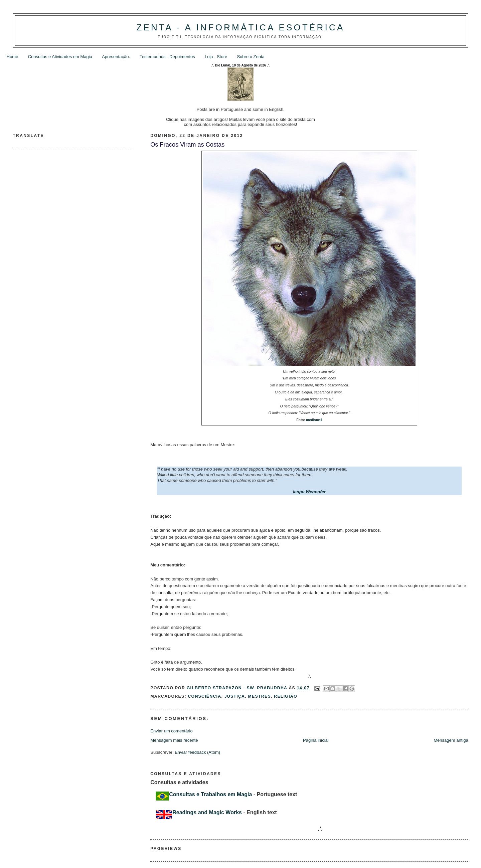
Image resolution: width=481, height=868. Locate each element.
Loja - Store (216, 57)
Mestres (260, 696)
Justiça (235, 696)
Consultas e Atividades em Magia (60, 57)
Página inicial (316, 740)
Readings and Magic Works (207, 812)
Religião (286, 696)
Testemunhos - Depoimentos (167, 57)
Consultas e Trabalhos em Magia (210, 794)
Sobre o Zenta (251, 57)
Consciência (204, 696)
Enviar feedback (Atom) (197, 752)
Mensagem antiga (451, 740)
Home (13, 57)
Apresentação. (116, 57)
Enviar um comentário (171, 731)
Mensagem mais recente (174, 740)
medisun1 (314, 420)
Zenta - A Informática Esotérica (240, 27)
